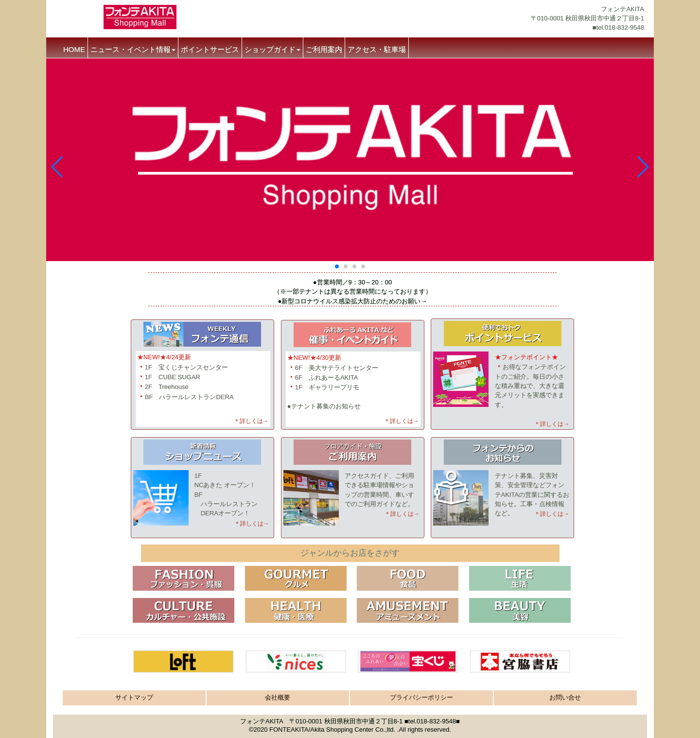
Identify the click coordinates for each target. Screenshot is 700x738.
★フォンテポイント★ (526, 357)
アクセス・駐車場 (377, 49)
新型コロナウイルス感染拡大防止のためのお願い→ (354, 301)
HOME (74, 49)
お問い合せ (565, 697)
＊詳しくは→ (251, 421)
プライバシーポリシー (421, 697)
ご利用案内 (324, 49)
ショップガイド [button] (272, 49)
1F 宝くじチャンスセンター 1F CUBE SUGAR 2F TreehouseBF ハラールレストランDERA (185, 377)
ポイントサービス (210, 49)
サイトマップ (134, 697)
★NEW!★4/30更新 (314, 358)
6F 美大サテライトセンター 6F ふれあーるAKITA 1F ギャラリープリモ (333, 378)
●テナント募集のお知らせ (324, 406)
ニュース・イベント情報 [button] (133, 49)
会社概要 (278, 697)
